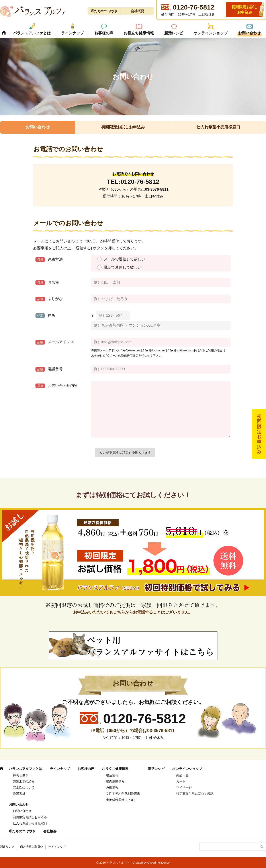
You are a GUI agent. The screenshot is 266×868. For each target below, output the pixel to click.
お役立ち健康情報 (139, 33)
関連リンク (7, 847)
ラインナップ (72, 33)
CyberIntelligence (158, 863)
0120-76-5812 (140, 182)
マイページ (184, 787)
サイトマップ (57, 847)
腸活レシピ (174, 33)
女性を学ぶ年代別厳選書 (123, 794)
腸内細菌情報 (115, 781)
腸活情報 (112, 775)
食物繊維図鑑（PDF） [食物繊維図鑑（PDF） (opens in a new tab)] (121, 800)
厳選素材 (19, 794)
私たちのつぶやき (104, 11)
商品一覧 (182, 775)
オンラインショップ (211, 33)
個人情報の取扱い (31, 847)
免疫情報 (112, 787)
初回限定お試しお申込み (245, 10)
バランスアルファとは (32, 33)
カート (181, 781)
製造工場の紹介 (24, 781)
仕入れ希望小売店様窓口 (218, 127)
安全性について (24, 787)
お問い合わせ (249, 33)
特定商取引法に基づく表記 (195, 794)
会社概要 (137, 11)
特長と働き (21, 775)
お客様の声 (104, 33)
